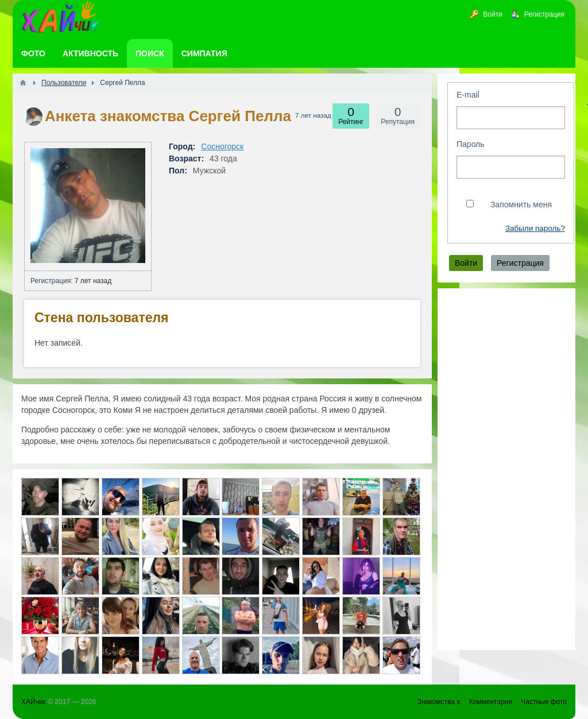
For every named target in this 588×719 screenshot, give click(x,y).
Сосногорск (222, 146)
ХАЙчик (34, 702)
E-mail (468, 95)
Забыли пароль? (535, 228)
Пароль (471, 144)
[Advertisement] (506, 469)
